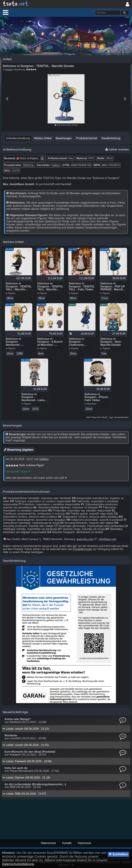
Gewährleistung (111, 138)
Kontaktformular (82, 549)
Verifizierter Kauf (18, 472)
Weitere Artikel (43, 138)
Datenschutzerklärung (18, 864)
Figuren (9, 70)
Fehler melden (117, 149)
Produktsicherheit (87, 138)
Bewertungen (64, 138)
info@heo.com (107, 539)
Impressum (84, 843)
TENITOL (28, 165)
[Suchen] (124, 13)
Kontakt (67, 843)
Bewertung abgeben (19, 450)
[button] (6, 12)
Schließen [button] (118, 854)
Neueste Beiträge (15, 712)
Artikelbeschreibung (18, 138)
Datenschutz (48, 843)
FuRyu (56, 165)
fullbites (44, 459)
